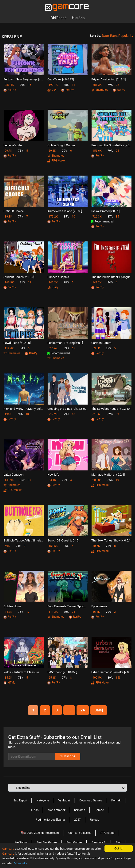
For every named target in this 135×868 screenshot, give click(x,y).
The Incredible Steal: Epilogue (111, 277)
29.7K (8, 151)
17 (30, 480)
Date (105, 36)
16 (30, 85)
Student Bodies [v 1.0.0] (19, 277)
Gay (52, 90)
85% (66, 217)
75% (21, 612)
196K (8, 414)
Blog (119, 842)
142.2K (53, 282)
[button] (67, 788)
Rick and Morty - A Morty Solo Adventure (24, 409)
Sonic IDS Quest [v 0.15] (63, 540)
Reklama (80, 810)
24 (73, 612)
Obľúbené (58, 18)
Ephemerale (99, 606)
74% (18, 546)
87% (110, 217)
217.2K (53, 414)
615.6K (53, 348)
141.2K (97, 282)
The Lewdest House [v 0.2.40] (111, 409)
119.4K (9, 348)
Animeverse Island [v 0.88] (65, 211)
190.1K (53, 85)
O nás (35, 810)
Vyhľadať (64, 800)
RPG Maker (56, 161)
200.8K (97, 480)
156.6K (97, 151)
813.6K (97, 414)
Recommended (102, 222)
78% (66, 85)
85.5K (8, 678)
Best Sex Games (47, 842)
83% (66, 348)
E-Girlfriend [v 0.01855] (62, 672)
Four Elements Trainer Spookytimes (67, 606)
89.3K (8, 217)
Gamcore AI (99, 842)
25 (117, 151)
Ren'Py (10, 90)
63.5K (96, 348)
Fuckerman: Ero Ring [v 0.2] (65, 343)
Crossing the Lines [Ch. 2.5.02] (67, 409)
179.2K (53, 217)
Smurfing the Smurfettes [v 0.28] (111, 145)
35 (117, 217)
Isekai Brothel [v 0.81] (105, 211)
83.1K (52, 480)
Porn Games (74, 842)
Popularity (126, 36)
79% (22, 85)
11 (73, 85)
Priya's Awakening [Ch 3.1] (108, 79)
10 (73, 217)
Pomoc (99, 810)
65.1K (52, 678)
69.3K (52, 151)
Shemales (100, 90)
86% (22, 480)
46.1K (96, 612)
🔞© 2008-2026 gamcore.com (40, 833)
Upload (95, 820)
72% (65, 480)
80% (66, 612)
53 (117, 414)
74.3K (8, 612)
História (78, 18)
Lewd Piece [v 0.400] (17, 343)
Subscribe (68, 756)
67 (73, 348)
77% (21, 217)
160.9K (9, 282)
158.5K (53, 546)
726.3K (97, 217)
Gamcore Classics (80, 833)
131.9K (9, 480)
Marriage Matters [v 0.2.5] (108, 475)
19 (117, 480)
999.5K (97, 678)
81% (22, 282)
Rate (114, 36)
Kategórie (43, 800)
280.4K (9, 85)
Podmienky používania (50, 820)
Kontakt (116, 800)
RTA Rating (108, 833)
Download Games (91, 800)
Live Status (21, 842)
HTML (9, 683)
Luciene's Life (13, 145)
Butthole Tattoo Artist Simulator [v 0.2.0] (24, 540)
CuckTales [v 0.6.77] (61, 79)
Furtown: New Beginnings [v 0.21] (24, 79)
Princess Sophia (58, 277)
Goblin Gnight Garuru (61, 145)
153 (118, 678)
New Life (53, 475)
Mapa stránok (57, 810)
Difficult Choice (14, 211)
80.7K (96, 546)
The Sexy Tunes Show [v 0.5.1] (111, 540)
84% (110, 282)
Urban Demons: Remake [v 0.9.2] (111, 672)
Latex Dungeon (13, 475)
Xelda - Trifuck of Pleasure (21, 672)
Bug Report (20, 800)
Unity (53, 287)
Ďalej (99, 710)
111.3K (53, 612)
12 (30, 282)
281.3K (97, 85)
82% (110, 414)
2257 (77, 820)
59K (7, 546)
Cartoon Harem (101, 343)
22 (117, 85)
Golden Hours (13, 606)
